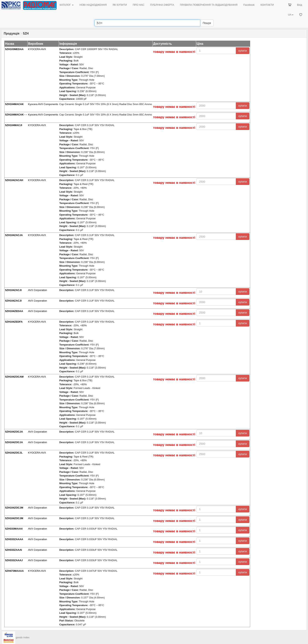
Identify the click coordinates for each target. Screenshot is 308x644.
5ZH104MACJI (14, 125)
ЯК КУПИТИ (120, 5)
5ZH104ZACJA (14, 235)
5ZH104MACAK (14, 104)
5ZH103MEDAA (14, 49)
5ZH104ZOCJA (14, 432)
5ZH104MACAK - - (16, 115)
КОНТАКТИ (267, 5)
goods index (23, 638)
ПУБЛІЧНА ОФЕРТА (162, 5)
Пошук (207, 23)
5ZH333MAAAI (14, 529)
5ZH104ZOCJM (14, 508)
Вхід (300, 5)
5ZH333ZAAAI (14, 550)
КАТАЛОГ (67, 5)
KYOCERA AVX (37, 49)
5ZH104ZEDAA (14, 311)
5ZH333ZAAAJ (14, 560)
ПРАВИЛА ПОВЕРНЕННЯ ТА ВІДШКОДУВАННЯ (209, 5)
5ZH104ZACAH (14, 180)
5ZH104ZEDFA (14, 322)
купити (243, 51)
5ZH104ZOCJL (14, 453)
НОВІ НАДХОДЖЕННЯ (93, 5)
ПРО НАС (139, 5)
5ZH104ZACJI (13, 290)
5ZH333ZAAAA (14, 539)
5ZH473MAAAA (14, 571)
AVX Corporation (38, 290)
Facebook (249, 5)
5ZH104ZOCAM (14, 377)
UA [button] (291, 15)
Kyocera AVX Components (43, 104)
